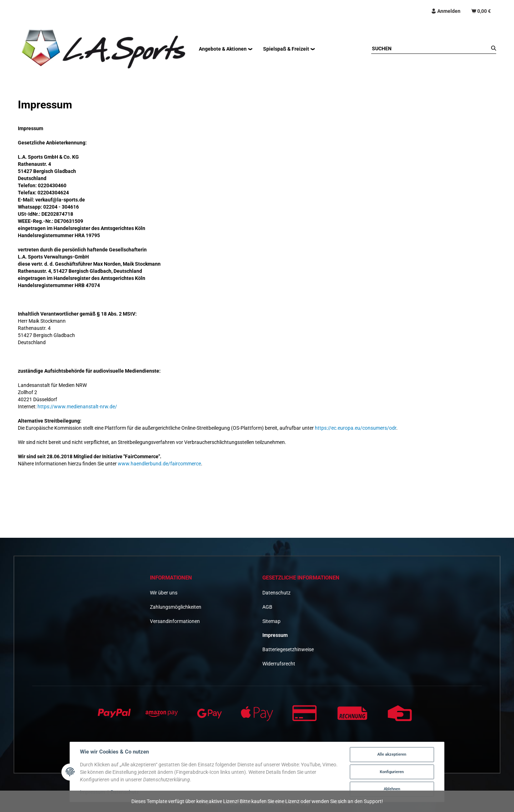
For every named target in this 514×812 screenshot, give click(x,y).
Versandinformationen (175, 621)
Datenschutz (276, 593)
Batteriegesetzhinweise (288, 649)
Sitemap (271, 621)
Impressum (275, 635)
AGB (267, 607)
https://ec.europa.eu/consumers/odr (356, 428)
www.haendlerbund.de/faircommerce (159, 464)
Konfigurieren (392, 772)
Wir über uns (164, 593)
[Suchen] (430, 48)
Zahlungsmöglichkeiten (176, 607)
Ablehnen (392, 789)
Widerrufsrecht (279, 664)
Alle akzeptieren (392, 754)
